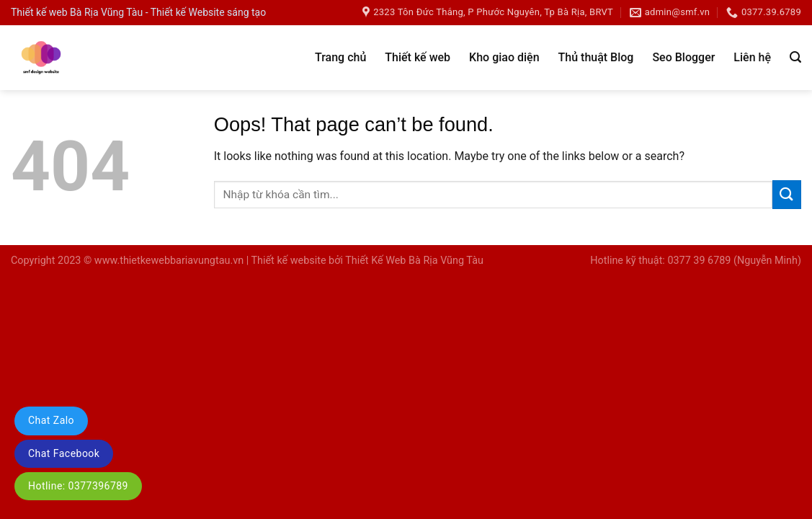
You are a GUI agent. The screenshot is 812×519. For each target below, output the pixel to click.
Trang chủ (340, 57)
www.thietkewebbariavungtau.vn (169, 261)
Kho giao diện (504, 57)
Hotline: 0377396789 (78, 486)
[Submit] (787, 194)
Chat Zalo (51, 420)
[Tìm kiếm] (795, 57)
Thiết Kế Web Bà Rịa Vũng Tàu (414, 261)
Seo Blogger (683, 57)
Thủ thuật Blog (596, 57)
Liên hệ (752, 57)
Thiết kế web (418, 57)
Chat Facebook (64, 453)
